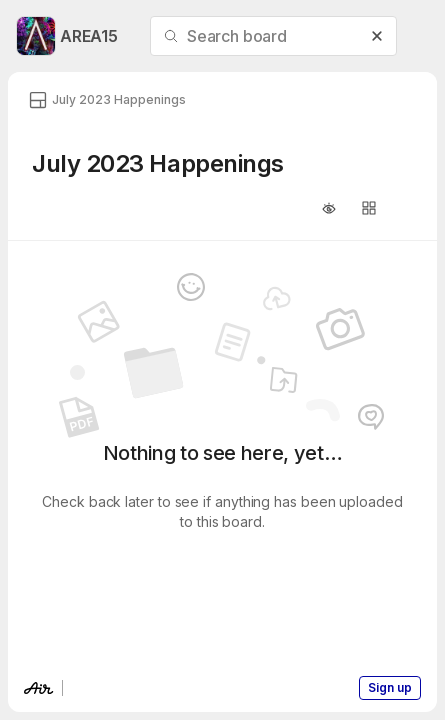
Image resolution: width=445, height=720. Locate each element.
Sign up (390, 687)
